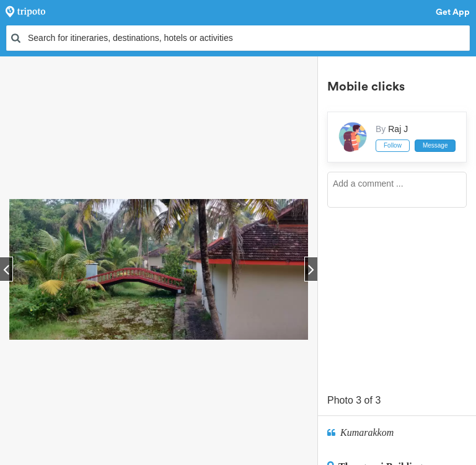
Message (435, 145)
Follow (393, 145)
